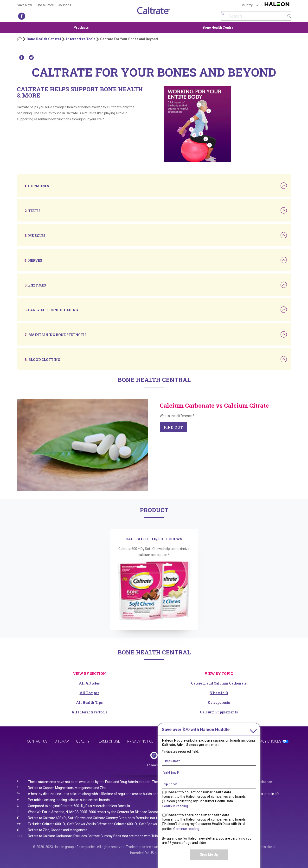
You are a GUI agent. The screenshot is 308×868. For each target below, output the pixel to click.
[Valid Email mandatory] (209, 772)
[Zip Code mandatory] (209, 784)
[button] (37, 186)
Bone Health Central (218, 27)
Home (19, 39)
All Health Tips (89, 702)
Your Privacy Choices (262, 741)
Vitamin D (219, 693)
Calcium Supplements (219, 712)
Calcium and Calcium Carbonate (219, 683)
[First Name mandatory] (209, 761)
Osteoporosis (219, 702)
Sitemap (62, 741)
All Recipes (89, 693)
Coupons (64, 5)
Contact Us (37, 741)
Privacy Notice (140, 741)
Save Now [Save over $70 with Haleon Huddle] (24, 5)
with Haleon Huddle (196, 729)
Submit (289, 16)
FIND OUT (173, 427)
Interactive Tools (81, 39)
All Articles (89, 683)
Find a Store (45, 5)
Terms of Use (108, 741)
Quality (83, 741)
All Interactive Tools (89, 712)
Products (81, 27)
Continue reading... (176, 806)
